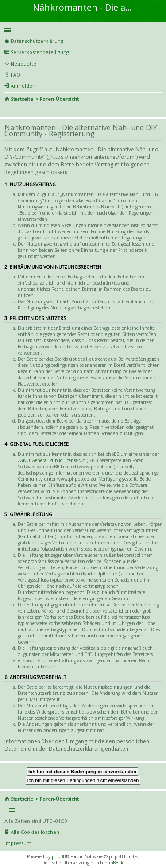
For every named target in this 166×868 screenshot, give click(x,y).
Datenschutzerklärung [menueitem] (37, 41)
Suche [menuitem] (8, 111)
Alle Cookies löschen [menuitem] (35, 832)
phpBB (59, 856)
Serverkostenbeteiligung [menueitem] (40, 52)
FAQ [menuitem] (15, 75)
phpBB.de (114, 863)
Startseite (22, 99)
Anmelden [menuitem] (23, 86)
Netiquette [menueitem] (23, 64)
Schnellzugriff (81, 30)
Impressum (18, 843)
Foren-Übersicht (59, 99)
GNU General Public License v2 (52, 460)
